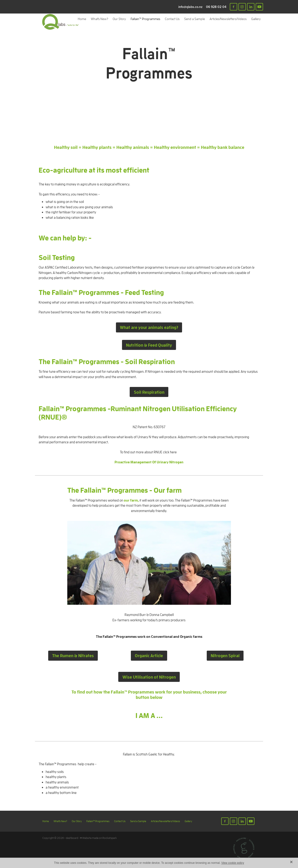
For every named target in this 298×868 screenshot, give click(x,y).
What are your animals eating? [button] (149, 327)
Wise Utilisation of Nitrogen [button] (149, 677)
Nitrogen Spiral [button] (225, 656)
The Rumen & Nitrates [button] (73, 656)
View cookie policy (233, 863)
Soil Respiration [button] (149, 392)
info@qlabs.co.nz (190, 7)
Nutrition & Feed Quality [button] (149, 345)
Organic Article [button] (149, 656)
